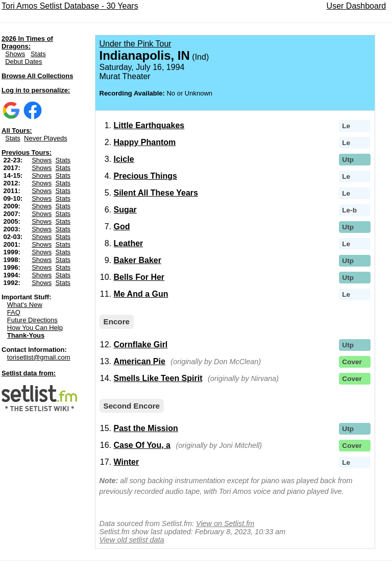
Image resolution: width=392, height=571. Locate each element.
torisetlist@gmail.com (39, 357)
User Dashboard (357, 6)
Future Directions (32, 320)
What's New (25, 305)
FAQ (14, 312)
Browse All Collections (37, 76)
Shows (15, 54)
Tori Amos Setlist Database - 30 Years (70, 6)
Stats (38, 54)
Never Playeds (46, 138)
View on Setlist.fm (225, 524)
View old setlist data (132, 540)
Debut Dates (23, 62)
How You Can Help (35, 328)
